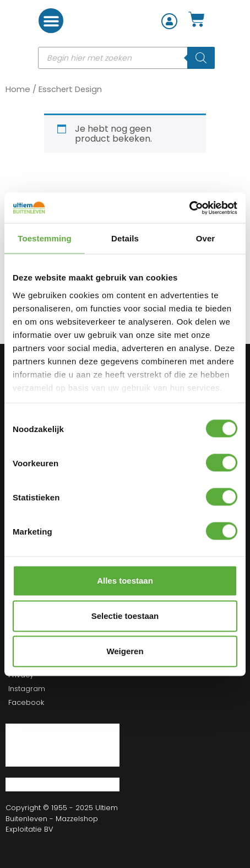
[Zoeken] (201, 58)
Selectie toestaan (125, 616)
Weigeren (125, 651)
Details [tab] (125, 238)
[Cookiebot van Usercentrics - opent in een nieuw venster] (189, 208)
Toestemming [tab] (45, 238)
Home (18, 89)
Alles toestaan (125, 581)
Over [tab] (206, 238)
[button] (51, 21)
